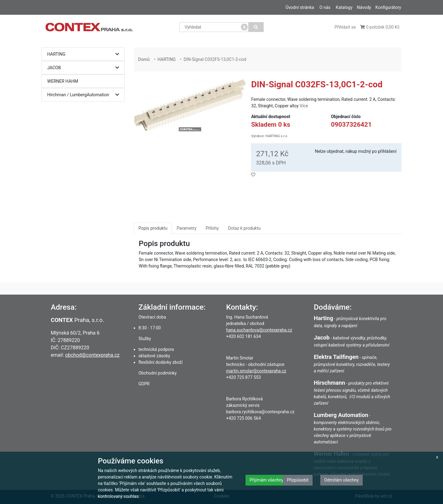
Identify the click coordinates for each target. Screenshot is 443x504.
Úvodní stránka (300, 7)
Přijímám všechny (266, 480)
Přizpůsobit (298, 480)
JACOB (85, 68)
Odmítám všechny (341, 480)
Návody (364, 7)
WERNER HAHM (63, 81)
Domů (144, 59)
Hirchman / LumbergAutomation (85, 95)
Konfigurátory (388, 7)
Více (304, 106)
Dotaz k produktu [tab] (244, 228)
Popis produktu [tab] (153, 228)
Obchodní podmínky (158, 373)
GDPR (144, 384)
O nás (325, 7)
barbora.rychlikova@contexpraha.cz (260, 412)
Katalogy (344, 7)
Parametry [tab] (186, 228)
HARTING (85, 54)
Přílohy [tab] (212, 228)
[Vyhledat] (256, 27)
